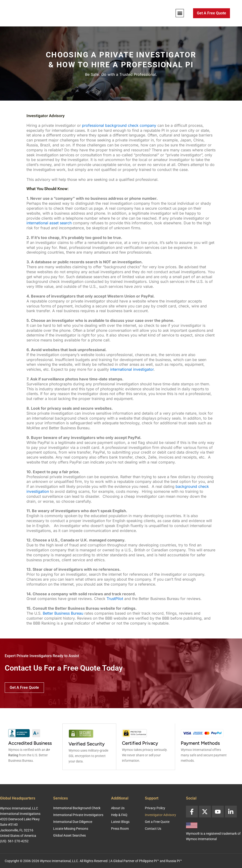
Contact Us (153, 828)
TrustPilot (115, 599)
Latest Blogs (120, 821)
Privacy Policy (155, 808)
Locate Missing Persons (71, 828)
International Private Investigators (78, 814)
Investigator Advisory (160, 814)
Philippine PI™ (149, 860)
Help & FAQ (119, 814)
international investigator (132, 369)
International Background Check (77, 808)
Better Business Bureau (63, 613)
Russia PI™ (174, 860)
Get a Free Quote (157, 821)
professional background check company (119, 125)
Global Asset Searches (69, 835)
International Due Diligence (73, 821)
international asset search (49, 223)
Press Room (120, 828)
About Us (118, 808)
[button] (180, 13)
